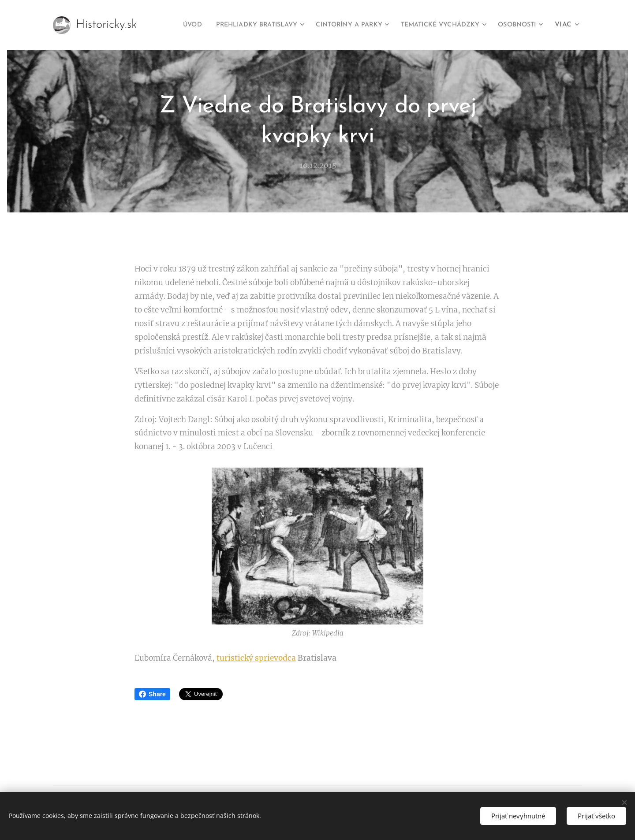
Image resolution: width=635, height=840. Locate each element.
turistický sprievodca (256, 658)
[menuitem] (218, 25)
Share (152, 694)
